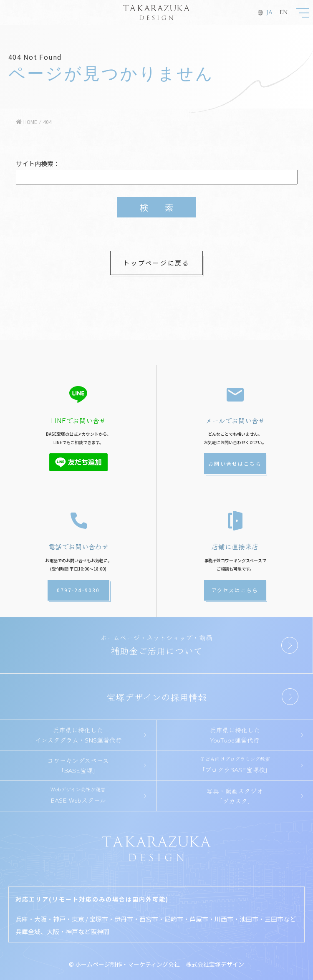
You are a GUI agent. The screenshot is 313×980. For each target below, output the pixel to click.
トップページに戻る (156, 263)
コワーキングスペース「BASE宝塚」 (78, 765)
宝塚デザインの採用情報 (157, 697)
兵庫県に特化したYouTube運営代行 (235, 735)
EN (284, 12)
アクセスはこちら (235, 590)
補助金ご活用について (156, 645)
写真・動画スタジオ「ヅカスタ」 (235, 796)
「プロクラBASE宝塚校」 (235, 764)
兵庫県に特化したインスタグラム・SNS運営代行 (78, 735)
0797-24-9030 (78, 590)
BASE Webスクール (78, 795)
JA (269, 12)
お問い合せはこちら (235, 463)
